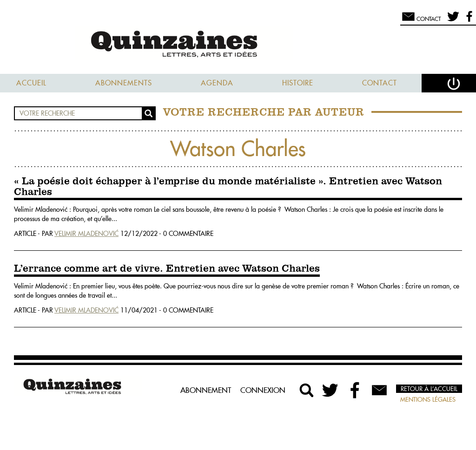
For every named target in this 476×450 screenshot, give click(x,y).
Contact (380, 83)
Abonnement (206, 390)
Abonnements (124, 83)
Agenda (217, 83)
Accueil (31, 83)
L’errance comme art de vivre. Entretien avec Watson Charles (167, 269)
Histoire (298, 83)
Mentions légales (428, 399)
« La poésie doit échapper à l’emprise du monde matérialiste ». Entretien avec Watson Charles (228, 187)
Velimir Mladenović (86, 234)
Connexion (263, 390)
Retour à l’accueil (429, 389)
